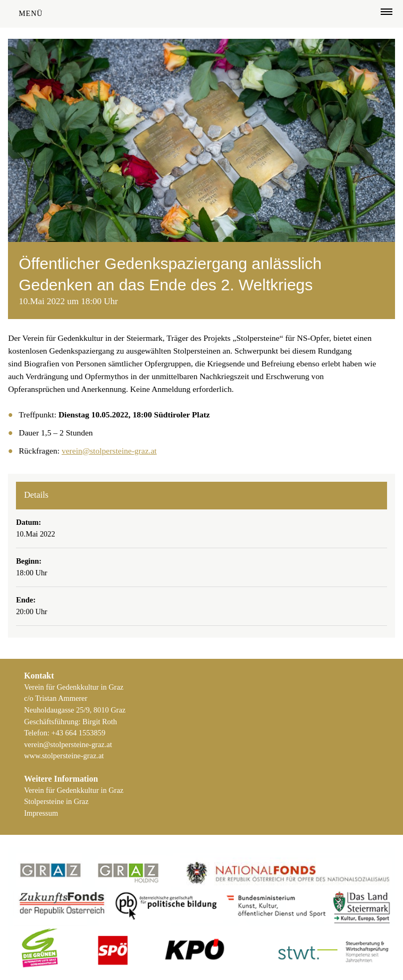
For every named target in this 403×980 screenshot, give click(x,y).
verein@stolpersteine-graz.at (109, 451)
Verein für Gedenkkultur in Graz (74, 790)
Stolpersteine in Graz (56, 801)
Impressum (41, 813)
